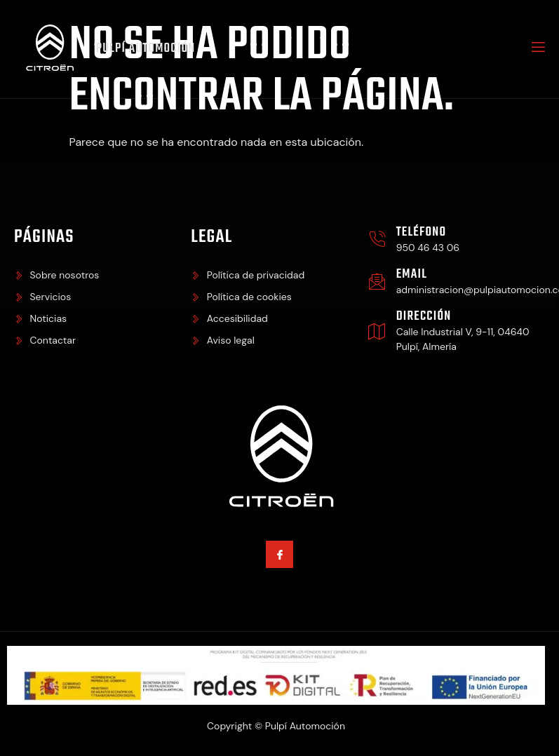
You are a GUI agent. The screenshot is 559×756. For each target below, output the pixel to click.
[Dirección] (377, 331)
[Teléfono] (377, 239)
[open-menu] (537, 49)
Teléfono (422, 232)
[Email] (377, 282)
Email (412, 275)
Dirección (424, 317)
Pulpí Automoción (146, 49)
